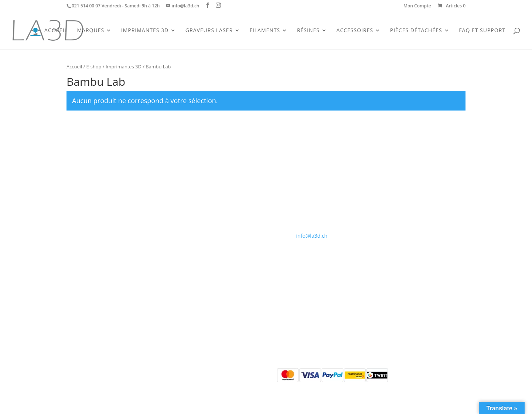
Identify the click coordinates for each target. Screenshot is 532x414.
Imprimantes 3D (145, 31)
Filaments (265, 31)
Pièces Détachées (416, 31)
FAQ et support (482, 31)
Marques (91, 31)
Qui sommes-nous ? (198, 186)
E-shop (94, 67)
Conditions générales (200, 204)
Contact (184, 195)
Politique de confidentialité (207, 213)
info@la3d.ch (312, 236)
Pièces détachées (87, 222)
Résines (308, 31)
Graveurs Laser (209, 31)
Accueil (56, 31)
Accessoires (355, 31)
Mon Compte (417, 6)
